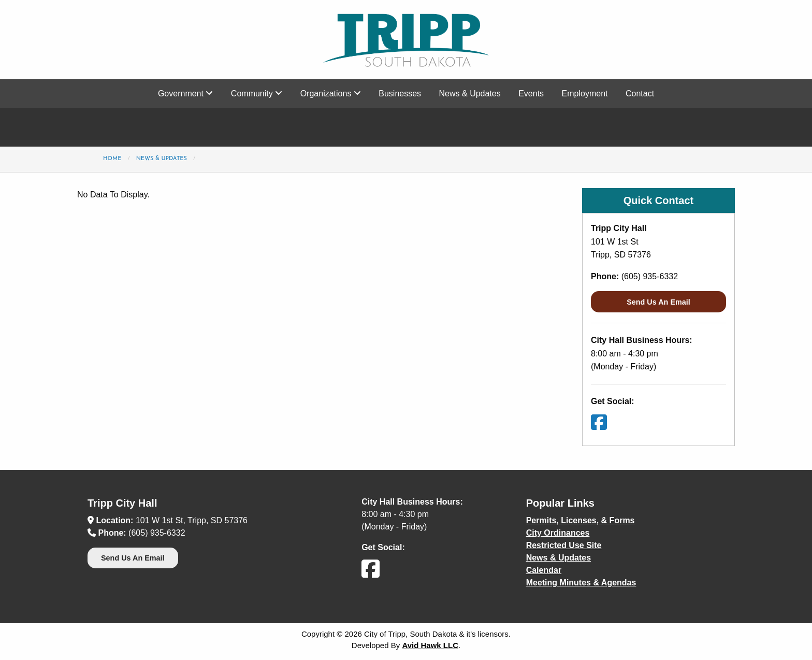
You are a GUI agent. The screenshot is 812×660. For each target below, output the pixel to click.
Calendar (544, 570)
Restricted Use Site (564, 545)
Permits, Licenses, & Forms (581, 520)
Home (112, 159)
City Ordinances (558, 533)
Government (185, 94)
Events (531, 94)
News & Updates (470, 94)
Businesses (400, 94)
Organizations (331, 94)
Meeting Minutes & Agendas (581, 583)
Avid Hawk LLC (430, 645)
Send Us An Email (658, 302)
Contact (640, 94)
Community (257, 94)
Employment (585, 94)
